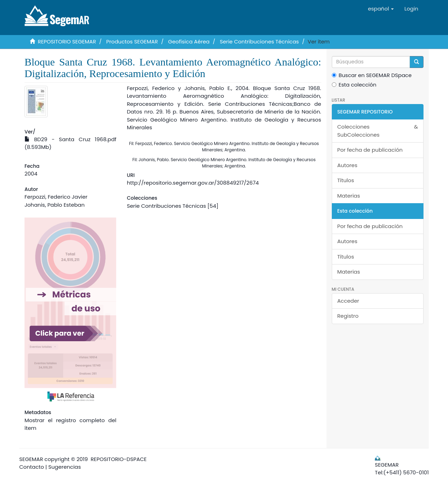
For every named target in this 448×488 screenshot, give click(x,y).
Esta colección (354, 85)
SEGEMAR (31, 459)
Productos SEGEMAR (132, 42)
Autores (348, 165)
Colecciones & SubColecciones (378, 131)
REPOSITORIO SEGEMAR (67, 42)
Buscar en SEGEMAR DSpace (372, 75)
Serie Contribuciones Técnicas (259, 42)
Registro (348, 316)
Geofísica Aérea (189, 42)
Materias (349, 196)
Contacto (32, 467)
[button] (381, 9)
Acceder (348, 301)
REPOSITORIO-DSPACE (119, 459)
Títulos (346, 180)
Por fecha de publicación (370, 150)
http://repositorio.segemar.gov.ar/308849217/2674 (193, 183)
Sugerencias (65, 467)
